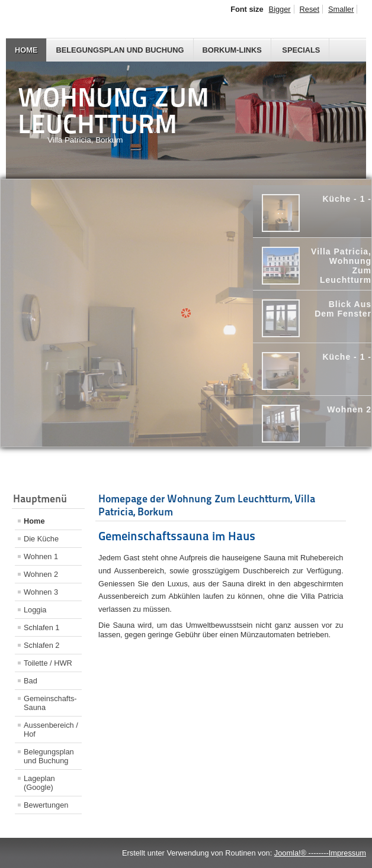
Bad (31, 681)
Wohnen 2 (41, 574)
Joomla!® (290, 853)
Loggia (35, 610)
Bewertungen (46, 805)
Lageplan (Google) (39, 783)
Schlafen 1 (41, 627)
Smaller (341, 9)
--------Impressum (336, 853)
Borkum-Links (232, 50)
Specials (301, 50)
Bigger (280, 9)
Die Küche (41, 539)
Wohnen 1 (41, 556)
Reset (310, 9)
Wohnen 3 (41, 592)
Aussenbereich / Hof (51, 730)
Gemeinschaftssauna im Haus (177, 536)
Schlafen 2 (41, 645)
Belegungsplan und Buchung (120, 50)
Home (26, 50)
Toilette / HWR (48, 663)
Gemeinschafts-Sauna (50, 703)
